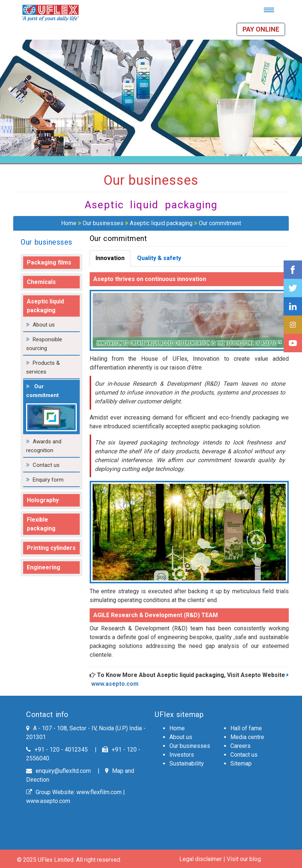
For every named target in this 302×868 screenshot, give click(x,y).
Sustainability (187, 763)
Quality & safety (159, 258)
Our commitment (220, 223)
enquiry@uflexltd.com (58, 771)
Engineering (44, 567)
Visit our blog (244, 859)
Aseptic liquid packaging (161, 223)
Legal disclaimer (201, 859)
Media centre (247, 737)
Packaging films (49, 262)
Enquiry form (48, 480)
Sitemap (241, 763)
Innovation (110, 258)
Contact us (46, 465)
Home (69, 223)
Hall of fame (246, 728)
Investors (182, 755)
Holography (43, 500)
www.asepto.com (48, 801)
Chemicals (41, 282)
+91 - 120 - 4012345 (57, 750)
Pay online (261, 29)
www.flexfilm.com (99, 792)
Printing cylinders (51, 548)
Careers (240, 746)
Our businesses (103, 223)
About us (44, 325)
